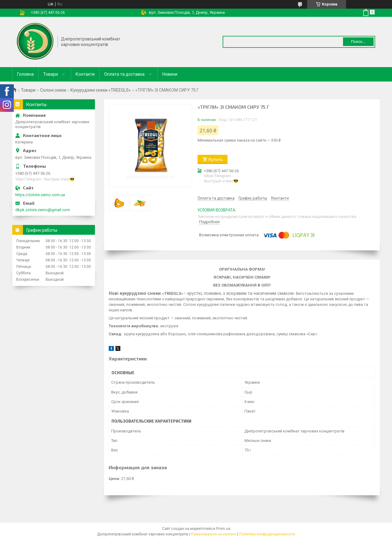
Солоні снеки (53, 90)
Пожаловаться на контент (214, 534)
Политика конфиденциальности (267, 534)
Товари (51, 74)
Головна (25, 74)
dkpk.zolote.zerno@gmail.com (43, 210)
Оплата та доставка (124, 74)
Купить (216, 159)
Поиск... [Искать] (358, 42)
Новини (170, 74)
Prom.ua (223, 529)
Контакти (85, 74)
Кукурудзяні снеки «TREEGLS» (101, 90)
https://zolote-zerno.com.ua (40, 195)
